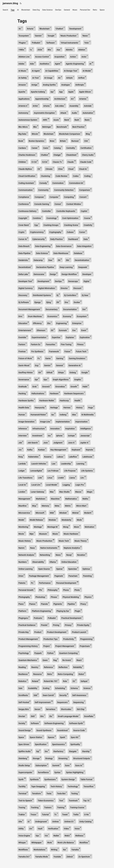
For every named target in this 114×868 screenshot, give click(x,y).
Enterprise (77, 323)
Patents (23, 583)
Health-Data (24, 407)
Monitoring (24, 526)
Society (22, 723)
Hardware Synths (27, 400)
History (80, 407)
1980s (22, 49)
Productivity (69, 639)
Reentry (35, 667)
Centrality (71, 148)
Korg (21, 456)
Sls (51, 716)
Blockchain (49, 133)
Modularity (67, 519)
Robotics (23, 681)
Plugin (78, 611)
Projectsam (85, 646)
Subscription (42, 765)
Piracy (84, 604)
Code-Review (62, 176)
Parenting (88, 575)
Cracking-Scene (72, 225)
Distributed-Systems (43, 295)
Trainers (48, 807)
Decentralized (25, 267)
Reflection (64, 667)
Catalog (58, 148)
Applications (25, 98)
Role (66, 681)
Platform (23, 611)
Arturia (47, 105)
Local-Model (52, 484)
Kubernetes (34, 456)
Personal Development (67, 583)
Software (35, 723)
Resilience (24, 674)
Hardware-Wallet (47, 400)
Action (74, 56)
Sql (38, 751)
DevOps (59, 281)
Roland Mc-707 (51, 681)
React (80, 660)
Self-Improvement (44, 702)
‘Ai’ (20, 28)
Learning (81, 463)
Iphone (60, 435)
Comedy (44, 183)
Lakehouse (88, 456)
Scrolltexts (24, 695)
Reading (23, 667)
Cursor (83, 232)
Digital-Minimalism (47, 288)
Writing (55, 849)
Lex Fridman (54, 470)
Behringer (47, 126)
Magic (90, 491)
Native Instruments (50, 547)
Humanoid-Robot (39, 414)
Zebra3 (70, 856)
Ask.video (60, 105)
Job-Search (33, 442)
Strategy (50, 758)
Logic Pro (80, 484)
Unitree (56, 821)
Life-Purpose (70, 470)
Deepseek (83, 267)
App (62, 91)
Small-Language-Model (69, 716)
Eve (75, 330)
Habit (86, 386)
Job (21, 442)
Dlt (58, 302)
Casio (46, 148)
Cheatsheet (72, 154)
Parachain (74, 575)
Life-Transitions (26, 477)
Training (61, 807)
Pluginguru (24, 618)
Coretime (37, 218)
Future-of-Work (26, 358)
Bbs (36, 126)
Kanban (42, 449)
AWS (46, 119)
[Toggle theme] (21, 3)
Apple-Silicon (86, 91)
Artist (36, 105)
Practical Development (72, 618)
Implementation (63, 421)
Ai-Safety (23, 77)
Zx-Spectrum (85, 856)
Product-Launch (80, 632)
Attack (64, 112)
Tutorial (46, 814)
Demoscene (40, 274)
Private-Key (24, 632)
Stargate (73, 751)
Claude (72, 162)
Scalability (33, 688)
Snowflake (89, 716)
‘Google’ (52, 35)
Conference (24, 204)
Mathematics (72, 498)
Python (51, 653)
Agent (58, 63)
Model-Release (37, 519)
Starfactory (59, 751)
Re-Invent (67, 660)
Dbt (68, 260)
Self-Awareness (80, 695)
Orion (22, 575)
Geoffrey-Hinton (26, 372)
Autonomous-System (28, 119)
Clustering (46, 176)
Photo (78, 590)
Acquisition (60, 56)
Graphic (78, 379)
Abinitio (70, 49)
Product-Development (57, 632)
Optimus (87, 568)
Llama (73, 477)
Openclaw (73, 568)
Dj (58, 295)
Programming (87, 639)
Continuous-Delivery (28, 211)
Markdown (41, 498)
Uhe (21, 821)
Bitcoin (36, 133)
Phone (67, 590)
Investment (38, 435)
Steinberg (23, 758)
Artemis (83, 98)
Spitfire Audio (25, 751)
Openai (60, 568)
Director (65, 288)
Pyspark (39, 653)
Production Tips (51, 639)
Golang (73, 372)
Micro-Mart (82, 505)
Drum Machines (35, 316)
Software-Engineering (55, 723)
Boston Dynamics (37, 141)
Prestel (45, 625)
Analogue (66, 84)
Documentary (52, 309)
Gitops (62, 372)
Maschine (56, 498)
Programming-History (29, 646)
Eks (50, 323)
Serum (38, 709)
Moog (66, 526)
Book (21, 141)
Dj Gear (86, 295)
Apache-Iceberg (38, 91)
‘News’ (86, 35)
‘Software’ (51, 42)
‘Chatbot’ (60, 28)
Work (50, 842)
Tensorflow (89, 786)
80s (50, 49)
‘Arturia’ (31, 28)
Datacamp (39, 260)
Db (60, 260)
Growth (74, 386)
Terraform (37, 793)
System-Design (69, 779)
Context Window (74, 204)
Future (68, 351)
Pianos (33, 604)
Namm (22, 547)
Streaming (64, 758)
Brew (53, 141)
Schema (75, 688)
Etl (53, 330)
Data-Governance (64, 246)
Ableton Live (25, 56)
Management (25, 498)
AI (91, 63)
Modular (53, 519)
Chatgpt (58, 154)
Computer (55, 197)
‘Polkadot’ (37, 42)
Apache (22, 91)
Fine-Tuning (67, 344)
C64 (87, 141)
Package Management (40, 575)
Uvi (31, 828)
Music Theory (81, 540)
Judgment (58, 442)
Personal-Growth (27, 590)
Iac (53, 414)
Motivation (90, 526)
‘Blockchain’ (45, 28)
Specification (41, 744)
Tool (62, 800)
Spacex (52, 737)
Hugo (91, 407)
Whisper (23, 842)
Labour (61, 456)
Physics (89, 597)
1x (31, 49)
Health (78, 400)
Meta (58, 505)
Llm (83, 477)
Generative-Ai (75, 365)
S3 (74, 681)
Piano (22, 604)
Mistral (76, 512)
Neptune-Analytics (73, 547)
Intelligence (86, 428)
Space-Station (36, 737)
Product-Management (29, 639)
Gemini (48, 365)
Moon (77, 526)
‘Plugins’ (23, 42)
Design (54, 274)
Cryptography (56, 232)
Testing (75, 793)
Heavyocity (40, 407)
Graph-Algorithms (61, 379)
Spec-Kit (75, 737)
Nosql (69, 554)
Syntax (58, 772)
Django (38, 302)
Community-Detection (64, 190)
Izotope (72, 435)
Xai (65, 849)
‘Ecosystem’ (24, 35)
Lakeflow (74, 456)
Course (88, 218)
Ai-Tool (36, 77)
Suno (68, 765)
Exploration (85, 337)
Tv (56, 814)
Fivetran (23, 351)
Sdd (36, 695)
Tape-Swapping (39, 786)
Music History (25, 540)
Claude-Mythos (26, 169)
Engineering (62, 323)
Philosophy (53, 590)
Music (56, 533)
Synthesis (35, 779)
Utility (22, 828)
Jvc (21, 449)
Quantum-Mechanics (28, 660)
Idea (74, 414)
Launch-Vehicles (39, 463)
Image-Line (46, 421)
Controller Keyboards (66, 211)
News (59, 554)
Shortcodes (67, 709)
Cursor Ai (23, 239)
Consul (58, 204)
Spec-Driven (24, 744)
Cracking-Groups (52, 225)
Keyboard (77, 449)
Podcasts (39, 618)
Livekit (61, 477)
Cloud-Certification (28, 176)
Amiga (35, 84)
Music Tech (64, 540)
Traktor (22, 814)
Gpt (37, 379)
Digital (87, 281)
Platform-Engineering (42, 611)
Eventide (23, 337)
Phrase (54, 597)
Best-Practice (79, 126)
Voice (78, 828)
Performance (45, 583)
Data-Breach (25, 246)
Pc (33, 583)
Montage (38, 526)
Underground (41, 821)
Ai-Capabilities (52, 70)
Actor (85, 56)
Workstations (40, 849)
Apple (72, 91)
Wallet (57, 835)
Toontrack (74, 800)
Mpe (32, 533)
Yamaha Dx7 (25, 856)
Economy (68, 316)
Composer (40, 197)
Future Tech (82, 351)
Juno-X (72, 442)
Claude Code (86, 162)
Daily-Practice (57, 239)
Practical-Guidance (28, 625)
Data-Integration (85, 246)
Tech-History (57, 786)
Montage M (53, 526)
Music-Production (45, 540)
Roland (36, 681)
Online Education (70, 562)
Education (24, 323)
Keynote (90, 449)
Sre (47, 751)
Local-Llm (36, 484)
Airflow (82, 77)
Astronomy (24, 112)
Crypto (22, 232)
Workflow (84, 842)
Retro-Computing (66, 674)
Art (73, 98)
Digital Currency (26, 288)
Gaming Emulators (78, 358)
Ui (29, 821)
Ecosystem (82, 316)
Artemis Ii (23, 105)
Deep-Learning (67, 267)
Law (54, 463)
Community (44, 190)
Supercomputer (26, 772)
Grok (35, 386)
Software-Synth (77, 723)
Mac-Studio (65, 491)
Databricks (24, 260)
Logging (67, 484)
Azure (57, 119)
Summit (57, 765)
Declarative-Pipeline (46, 267)
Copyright (23, 218)
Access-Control (43, 56)
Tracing (22, 807)
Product (38, 632)
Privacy (69, 625)
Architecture (60, 98)
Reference (49, 667)
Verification (54, 828)
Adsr (33, 63)
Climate (50, 169)
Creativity (89, 225)
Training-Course (78, 807)
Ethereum (42, 330)
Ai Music (23, 70)
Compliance (24, 197)
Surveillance (44, 772)
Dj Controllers (71, 295)
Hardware (55, 393)
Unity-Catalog (86, 821)
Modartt (88, 512)
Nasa (33, 547)
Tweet (66, 814)
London (22, 491)
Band (67, 119)
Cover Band (24, 225)
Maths (86, 498)
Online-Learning (26, 568)
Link (41, 477)
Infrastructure (39, 428)
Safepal (85, 681)
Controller (47, 211)
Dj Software (24, 302)
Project (47, 646)
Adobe (22, 63)
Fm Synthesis (38, 351)
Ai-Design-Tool (71, 70)
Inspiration (71, 428)
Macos (79, 491)
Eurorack (63, 330)
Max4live (23, 505)
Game (49, 358)
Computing (70, 197)
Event (84, 330)
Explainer (71, 337)
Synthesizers (51, 779)
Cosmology (52, 218)
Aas (59, 49)
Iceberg (64, 414)
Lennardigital (37, 470)
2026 (40, 49)
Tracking (35, 807)
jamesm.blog (10, 3)
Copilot (85, 211)
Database (79, 253)
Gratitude (23, 386)
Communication (26, 190)
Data (86, 239)
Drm (21, 316)
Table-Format (87, 779)
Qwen (46, 660)
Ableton (82, 49)
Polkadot (52, 618)
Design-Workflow (70, 274)
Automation (88, 112)
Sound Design (25, 730)
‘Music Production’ (69, 35)
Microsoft (41, 512)
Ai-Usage (49, 77)
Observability (39, 562)
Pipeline (72, 604)
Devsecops (74, 281)
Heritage (55, 407)
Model (22, 519)
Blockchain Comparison (70, 133)
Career (35, 148)
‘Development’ (76, 28)
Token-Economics (46, 800)
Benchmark (62, 126)
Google (85, 372)
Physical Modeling (71, 597)
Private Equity (84, 625)
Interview (23, 435)
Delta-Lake (24, 274)
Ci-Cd (35, 162)
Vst (47, 835)
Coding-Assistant (27, 183)
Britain (63, 141)
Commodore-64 (77, 183)
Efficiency (38, 323)
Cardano (23, 148)
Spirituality (76, 744)
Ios (50, 435)
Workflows (24, 849)
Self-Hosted (24, 702)
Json (46, 442)
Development (44, 281)
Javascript (86, 435)
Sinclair (22, 716)
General (60, 365)
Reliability (78, 667)
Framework (55, 351)
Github (50, 372)
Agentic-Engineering (75, 63)
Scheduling (61, 688)
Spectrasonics (59, 744)
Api (53, 91)
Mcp (35, 505)
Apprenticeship (43, 98)
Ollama (53, 562)
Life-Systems (88, 470)
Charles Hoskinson (27, 154)
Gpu (46, 379)
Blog (88, 133)
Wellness (80, 835)
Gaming (60, 358)
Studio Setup (25, 765)
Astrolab (88, 105)
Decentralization (83, 260)
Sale (21, 688)
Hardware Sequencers (74, 393)
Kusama (48, 456)
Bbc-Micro (24, 126)
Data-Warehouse (61, 253)
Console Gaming (42, 204)
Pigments (58, 604)
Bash (77, 119)
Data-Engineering (43, 246)
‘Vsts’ (87, 42)
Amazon (23, 84)
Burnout (76, 141)
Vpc (38, 835)
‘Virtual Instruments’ (70, 42)
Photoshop (41, 597)
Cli (39, 169)
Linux (50, 477)
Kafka (30, 449)
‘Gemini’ (39, 35)
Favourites (51, 344)
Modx (80, 519)
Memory (46, 505)
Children (23, 162)
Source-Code (80, 730)
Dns (67, 302)
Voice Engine (25, 835)
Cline (61, 169)
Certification (87, 148)
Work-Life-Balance (66, 842)
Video (67, 828)
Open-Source (45, 568)
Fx (39, 358)
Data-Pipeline (25, 253)
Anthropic (80, 84)
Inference (23, 428)
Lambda (23, 463)
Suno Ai (79, 765)
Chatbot (45, 154)
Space (22, 737)
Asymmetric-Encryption (45, 112)
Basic (88, 119)
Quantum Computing (69, 653)
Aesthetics (45, 63)
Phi (41, 590)
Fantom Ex (36, 344)
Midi (52, 512)
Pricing (57, 625)
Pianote (45, 604)
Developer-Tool (26, 281)
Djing (49, 302)
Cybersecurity (39, 239)
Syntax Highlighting (75, 772)
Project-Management (65, 646)
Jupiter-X (85, 442)
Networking (46, 554)
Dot (85, 309)
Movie (22, 533)
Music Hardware (71, 533)
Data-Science (43, 253)
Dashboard (74, 239)
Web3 (68, 835)
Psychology (24, 653)
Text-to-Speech (26, 800)
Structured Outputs (82, 758)
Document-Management (30, 309)
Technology (73, 786)
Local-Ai (23, 484)
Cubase (71, 232)
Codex (76, 176)
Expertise (57, 337)
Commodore (59, 183)
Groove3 (47, 386)
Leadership (67, 463)
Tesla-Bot (62, 793)
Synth (22, 779)
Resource (38, 674)
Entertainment (25, 330)
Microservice (25, 512)
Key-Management (59, 449)
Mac (52, 491)
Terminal (23, 793)
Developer (87, 274)
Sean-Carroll (49, 695)
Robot (82, 674)
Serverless (51, 709)
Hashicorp (65, 400)
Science (88, 688)
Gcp (37, 365)
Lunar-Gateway (38, 491)
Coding (88, 176)
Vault (41, 828)
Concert (84, 197)
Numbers (23, 562)
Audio (75, 112)
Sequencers (63, 702)
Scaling (47, 688)
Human (22, 414)
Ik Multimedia (88, 414)
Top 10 (87, 800)
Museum (44, 533)
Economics (53, 316)
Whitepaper (37, 842)
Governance (24, 379)
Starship (86, 751)
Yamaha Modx (42, 856)
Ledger (22, 470)
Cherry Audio (88, 154)
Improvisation (82, 421)
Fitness (81, 344)
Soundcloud (63, 730)
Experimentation (40, 337)
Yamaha (76, 849)
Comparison (85, 190)
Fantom (23, 344)
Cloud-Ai (83, 169)
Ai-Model (87, 70)
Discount (78, 288)
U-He (87, 814)
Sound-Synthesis (45, 730)
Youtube (58, 856)
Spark (63, 737)
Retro (50, 674)
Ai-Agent (36, 70)
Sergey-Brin (24, 709)
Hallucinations (38, 393)
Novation (82, 554)
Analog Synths (50, 84)
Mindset (64, 512)
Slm (43, 716)
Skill (33, 716)
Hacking (23, 393)
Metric (68, 505)
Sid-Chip (81, 709)
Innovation (56, 428)
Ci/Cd (45, 162)
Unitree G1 (70, 821)
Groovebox (61, 386)
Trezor (34, 814)
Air (60, 77)
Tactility (23, 786)
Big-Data (23, 133)
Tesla (50, 793)
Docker (77, 302)
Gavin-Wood (24, 365)
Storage (37, 758)
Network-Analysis (27, 554)
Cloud (71, 169)
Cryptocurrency (37, 232)
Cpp (37, 225)
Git (40, 372)
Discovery (23, 295)
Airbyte (70, 77)
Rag (56, 660)
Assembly (75, 105)
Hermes (68, 407)
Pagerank (59, 575)
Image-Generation (27, 421)
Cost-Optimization (71, 218)
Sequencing (79, 702)
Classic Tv (58, 162)
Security (64, 695)
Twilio (77, 814)
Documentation (71, 309)
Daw (51, 260)
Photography (25, 597)
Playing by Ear (63, 611)
